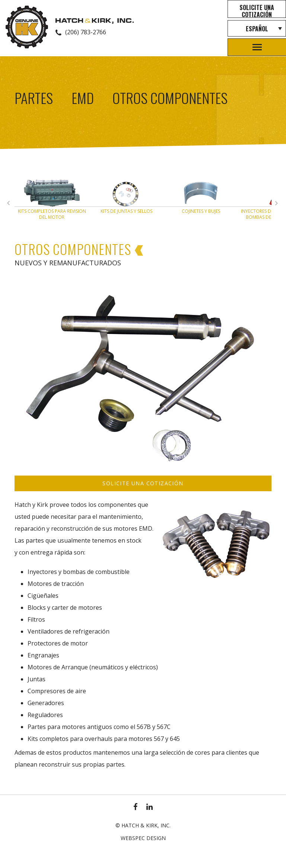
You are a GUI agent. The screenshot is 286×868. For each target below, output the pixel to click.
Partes (34, 98)
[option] (52, 201)
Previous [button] (279, 205)
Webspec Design (143, 838)
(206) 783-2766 (86, 32)
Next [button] (11, 205)
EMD (83, 98)
